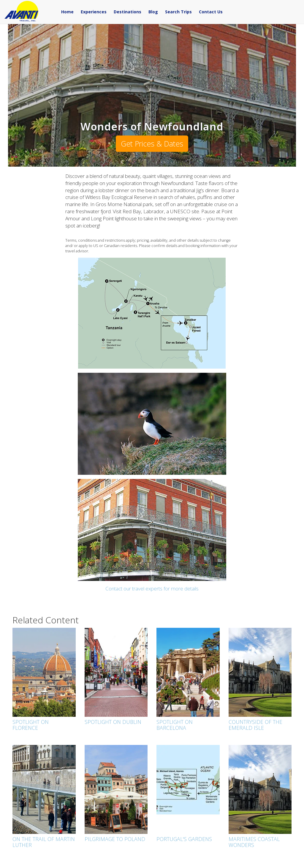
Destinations (128, 12)
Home (67, 12)
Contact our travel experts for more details (152, 589)
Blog (153, 12)
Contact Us (211, 12)
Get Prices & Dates (152, 144)
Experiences (94, 12)
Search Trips (178, 12)
